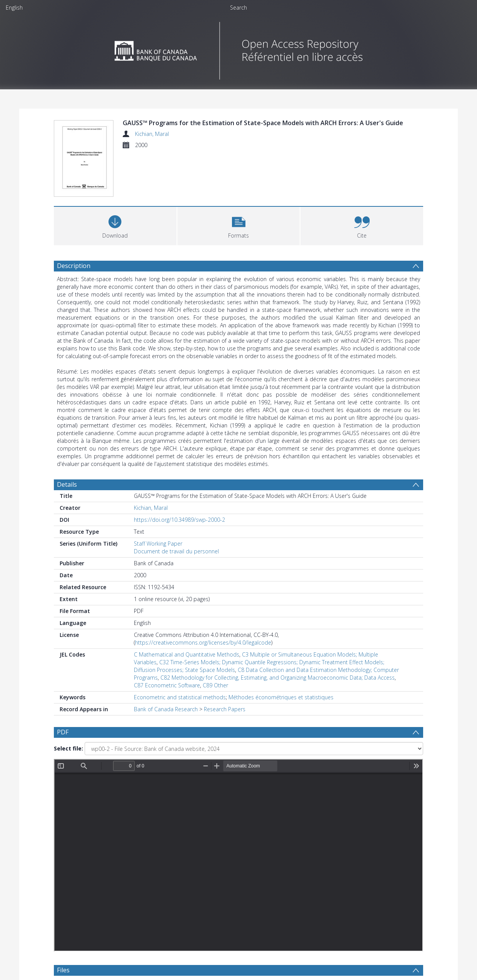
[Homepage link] (239, 49)
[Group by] (104, 838)
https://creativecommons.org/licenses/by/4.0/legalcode (203, 642)
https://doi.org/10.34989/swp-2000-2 (179, 520)
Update (329, 838)
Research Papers (225, 709)
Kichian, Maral (152, 134)
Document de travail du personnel (176, 551)
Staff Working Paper (158, 544)
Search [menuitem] (239, 8)
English (14, 8)
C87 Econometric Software (167, 685)
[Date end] (242, 838)
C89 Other (215, 685)
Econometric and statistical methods (180, 697)
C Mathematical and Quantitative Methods (187, 654)
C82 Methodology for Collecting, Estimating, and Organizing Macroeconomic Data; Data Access (278, 678)
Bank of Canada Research (166, 709)
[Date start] (183, 838)
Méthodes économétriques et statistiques (281, 697)
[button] (239, 225)
